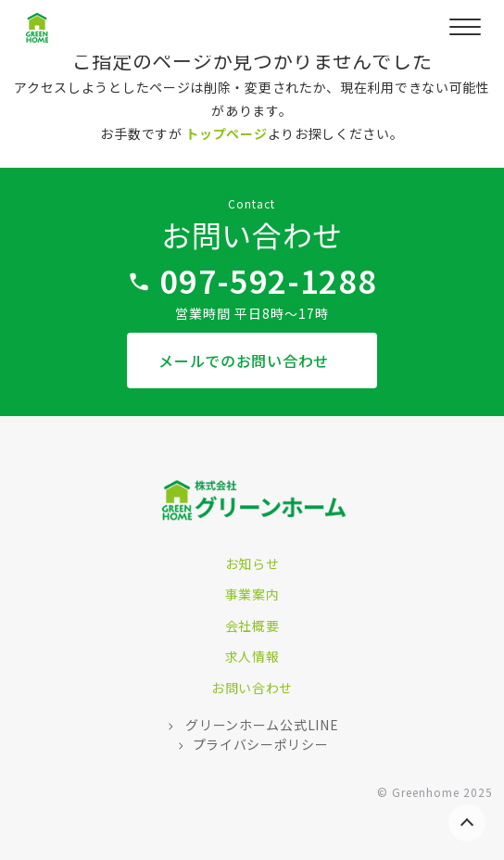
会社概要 (252, 626)
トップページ (226, 133)
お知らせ (252, 563)
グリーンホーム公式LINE (261, 725)
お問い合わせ (252, 688)
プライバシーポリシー (261, 744)
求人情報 (252, 656)
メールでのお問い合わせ (246, 360)
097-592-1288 (268, 280)
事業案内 (252, 594)
